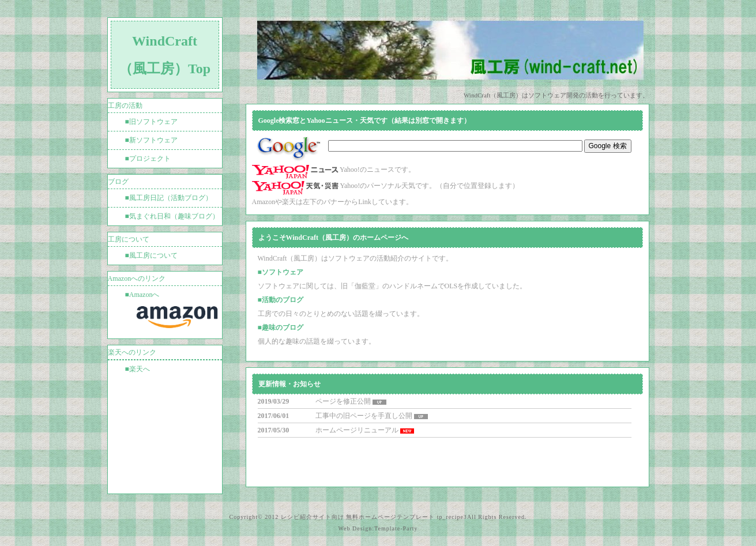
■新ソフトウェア (151, 140)
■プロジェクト (148, 159)
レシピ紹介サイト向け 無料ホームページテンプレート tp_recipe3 (374, 517)
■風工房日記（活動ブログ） (169, 198)
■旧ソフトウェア (151, 122)
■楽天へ (138, 369)
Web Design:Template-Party (378, 528)
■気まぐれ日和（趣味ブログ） (172, 216)
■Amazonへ (174, 312)
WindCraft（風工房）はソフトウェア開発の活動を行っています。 (556, 95)
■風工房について (151, 255)
